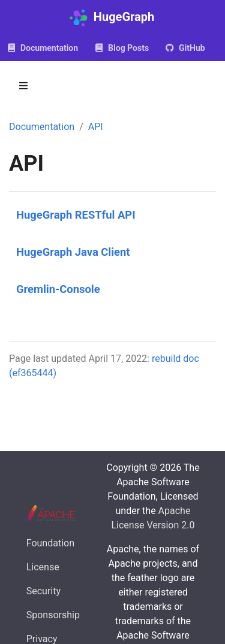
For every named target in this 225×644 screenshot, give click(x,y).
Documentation (42, 127)
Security (43, 591)
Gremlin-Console (58, 289)
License (43, 567)
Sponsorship (53, 615)
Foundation (50, 543)
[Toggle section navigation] (23, 86)
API (96, 127)
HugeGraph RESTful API (76, 215)
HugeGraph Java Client (73, 252)
